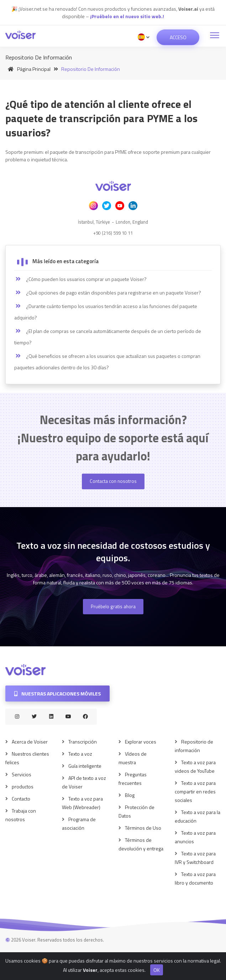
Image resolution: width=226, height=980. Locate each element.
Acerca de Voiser (30, 742)
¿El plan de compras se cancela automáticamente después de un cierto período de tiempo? (108, 337)
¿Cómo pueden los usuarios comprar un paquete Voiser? (80, 279)
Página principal (28, 69)
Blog (130, 795)
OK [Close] (157, 973)
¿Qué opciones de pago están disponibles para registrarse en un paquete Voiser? (108, 293)
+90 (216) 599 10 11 (113, 233)
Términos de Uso (143, 828)
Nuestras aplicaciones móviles (57, 694)
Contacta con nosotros (113, 481)
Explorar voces (141, 742)
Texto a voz (80, 754)
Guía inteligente (85, 766)
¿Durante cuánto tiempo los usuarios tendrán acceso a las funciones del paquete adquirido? (106, 312)
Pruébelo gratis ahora (113, 606)
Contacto (21, 799)
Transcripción (83, 742)
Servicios (22, 774)
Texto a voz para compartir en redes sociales (195, 791)
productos (23, 786)
